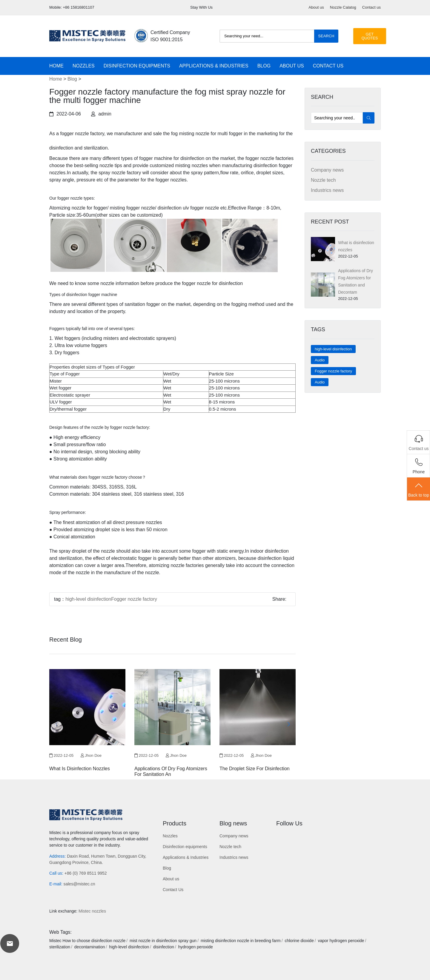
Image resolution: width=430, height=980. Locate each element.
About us (316, 7)
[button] (289, 724)
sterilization (60, 947)
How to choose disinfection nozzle (94, 941)
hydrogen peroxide (196, 947)
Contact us (371, 7)
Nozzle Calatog (343, 7)
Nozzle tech (323, 180)
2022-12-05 (61, 755)
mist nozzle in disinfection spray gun (163, 941)
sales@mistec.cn (79, 884)
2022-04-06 (65, 114)
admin (101, 114)
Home (56, 66)
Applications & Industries (214, 66)
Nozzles (84, 66)
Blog (264, 66)
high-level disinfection (333, 349)
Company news (327, 170)
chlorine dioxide (299, 941)
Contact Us (328, 66)
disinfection (164, 947)
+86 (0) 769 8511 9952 (86, 873)
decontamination (90, 947)
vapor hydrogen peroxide (341, 941)
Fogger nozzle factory (333, 371)
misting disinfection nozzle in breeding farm (241, 941)
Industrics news (327, 190)
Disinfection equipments (137, 66)
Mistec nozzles (92, 911)
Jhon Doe (91, 755)
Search (326, 36)
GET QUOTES (370, 36)
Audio (320, 360)
